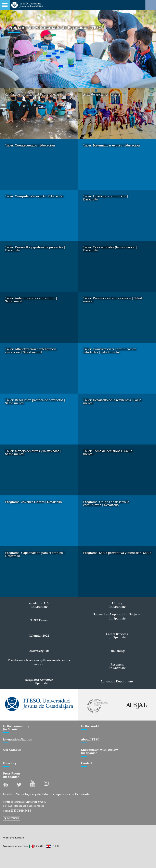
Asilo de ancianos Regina (101, 95)
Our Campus (12, 751)
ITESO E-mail (39, 620)
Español (39, 846)
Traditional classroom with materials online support (39, 662)
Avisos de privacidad (14, 838)
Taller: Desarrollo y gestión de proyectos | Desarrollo (35, 249)
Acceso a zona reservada (15, 846)
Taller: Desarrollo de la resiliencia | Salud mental (112, 402)
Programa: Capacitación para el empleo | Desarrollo (35, 554)
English (56, 846)
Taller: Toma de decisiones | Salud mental (108, 453)
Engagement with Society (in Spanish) (99, 752)
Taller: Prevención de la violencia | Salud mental (113, 300)
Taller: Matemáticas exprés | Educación (111, 145)
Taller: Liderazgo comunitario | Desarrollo (106, 198)
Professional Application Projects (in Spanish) (117, 616)
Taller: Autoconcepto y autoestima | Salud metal (31, 300)
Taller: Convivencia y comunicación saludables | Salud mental (110, 351)
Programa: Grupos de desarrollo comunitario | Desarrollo (106, 503)
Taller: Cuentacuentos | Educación (30, 145)
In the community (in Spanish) (16, 729)
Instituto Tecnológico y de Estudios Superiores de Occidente (46, 794)
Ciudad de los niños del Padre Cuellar (32, 95)
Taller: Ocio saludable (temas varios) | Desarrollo (110, 249)
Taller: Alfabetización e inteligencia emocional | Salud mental (31, 351)
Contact (87, 764)
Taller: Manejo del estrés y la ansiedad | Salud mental (33, 453)
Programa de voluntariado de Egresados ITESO (55, 28)
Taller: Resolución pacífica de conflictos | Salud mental (35, 402)
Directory (10, 764)
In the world (90, 727)
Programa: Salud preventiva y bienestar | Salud (117, 553)
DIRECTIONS (13, 818)
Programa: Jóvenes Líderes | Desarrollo (33, 502)
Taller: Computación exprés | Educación (34, 196)
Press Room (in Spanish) (12, 776)
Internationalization (18, 741)
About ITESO (90, 741)
